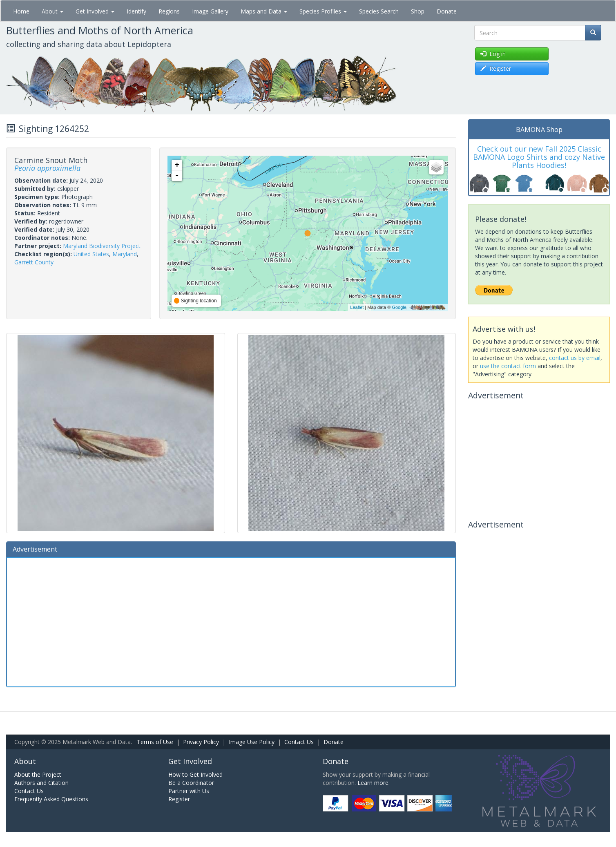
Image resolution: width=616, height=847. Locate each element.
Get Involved (95, 11)
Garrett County (34, 262)
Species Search (379, 11)
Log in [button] (493, 54)
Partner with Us (189, 791)
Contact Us (299, 742)
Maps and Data (264, 11)
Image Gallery (210, 11)
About (52, 11)
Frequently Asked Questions (51, 799)
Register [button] (496, 68)
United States (91, 254)
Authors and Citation (41, 783)
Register (179, 799)
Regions (169, 11)
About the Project (38, 774)
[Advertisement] (231, 621)
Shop (418, 11)
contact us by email (575, 358)
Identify (136, 11)
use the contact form (508, 366)
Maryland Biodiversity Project (102, 246)
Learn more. (374, 783)
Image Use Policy (252, 742)
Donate (447, 11)
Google (399, 307)
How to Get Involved (195, 774)
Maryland (125, 254)
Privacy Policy (201, 742)
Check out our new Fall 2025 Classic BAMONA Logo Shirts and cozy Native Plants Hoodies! (539, 157)
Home (21, 11)
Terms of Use (155, 742)
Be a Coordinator (191, 783)
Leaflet (357, 307)
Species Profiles (323, 11)
